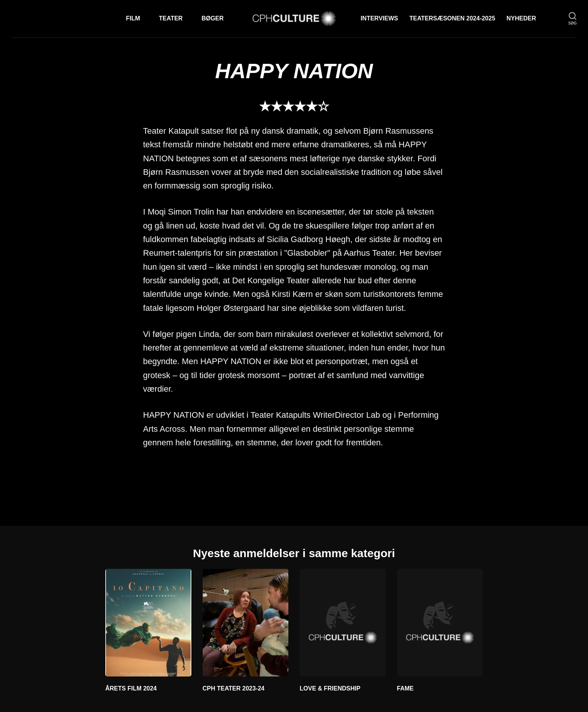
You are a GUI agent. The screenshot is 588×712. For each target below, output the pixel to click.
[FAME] (440, 622)
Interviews (379, 18)
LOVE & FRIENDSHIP (330, 688)
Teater (171, 18)
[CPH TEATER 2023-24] (246, 622)
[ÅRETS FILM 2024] (148, 622)
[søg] (573, 19)
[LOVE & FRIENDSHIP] (343, 622)
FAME (405, 688)
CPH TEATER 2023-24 (234, 688)
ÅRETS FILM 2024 (131, 688)
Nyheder (521, 18)
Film (133, 18)
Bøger (213, 18)
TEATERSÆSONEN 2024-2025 (452, 18)
